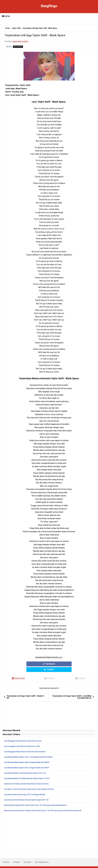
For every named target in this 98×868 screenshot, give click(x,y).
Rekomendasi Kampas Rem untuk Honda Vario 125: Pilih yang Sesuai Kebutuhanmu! (38, 800)
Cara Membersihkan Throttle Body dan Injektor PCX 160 (26, 767)
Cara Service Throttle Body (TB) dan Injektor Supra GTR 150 (28, 794)
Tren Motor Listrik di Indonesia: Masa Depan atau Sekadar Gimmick (31, 784)
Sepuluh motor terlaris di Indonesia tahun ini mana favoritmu (28, 778)
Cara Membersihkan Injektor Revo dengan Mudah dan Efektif (28, 762)
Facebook (37, 664)
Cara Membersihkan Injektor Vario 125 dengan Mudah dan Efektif (30, 751)
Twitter (61, 664)
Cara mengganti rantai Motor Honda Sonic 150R (23, 741)
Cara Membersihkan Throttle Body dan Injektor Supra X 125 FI (29, 773)
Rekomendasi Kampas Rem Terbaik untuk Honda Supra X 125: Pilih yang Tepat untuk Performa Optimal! (46, 805)
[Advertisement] (49, 827)
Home (8, 28)
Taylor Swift (16, 28)
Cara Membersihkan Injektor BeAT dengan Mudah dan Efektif (29, 757)
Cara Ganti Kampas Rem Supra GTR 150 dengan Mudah (26, 789)
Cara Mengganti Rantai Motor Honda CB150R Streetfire (26, 746)
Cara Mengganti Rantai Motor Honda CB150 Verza (24, 735)
